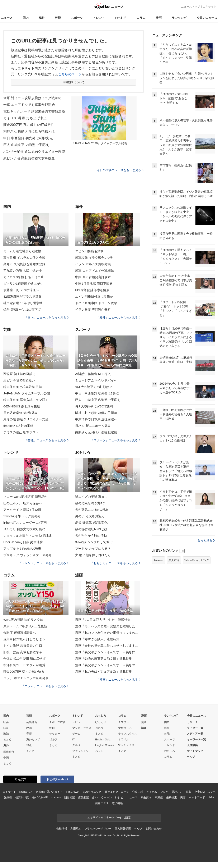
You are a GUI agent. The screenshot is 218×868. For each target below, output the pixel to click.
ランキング (179, 18)
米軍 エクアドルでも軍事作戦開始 (29, 105)
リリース (193, 722)
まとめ (7, 739)
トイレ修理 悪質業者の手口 (23, 646)
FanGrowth (73, 792)
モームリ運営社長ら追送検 (22, 251)
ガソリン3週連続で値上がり (23, 284)
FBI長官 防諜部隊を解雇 (92, 290)
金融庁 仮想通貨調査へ (20, 633)
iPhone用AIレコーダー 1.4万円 (25, 523)
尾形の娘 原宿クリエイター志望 (26, 419)
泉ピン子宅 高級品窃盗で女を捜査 (29, 158)
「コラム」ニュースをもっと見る (45, 686)
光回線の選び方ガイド (49, 792)
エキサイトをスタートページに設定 (109, 817)
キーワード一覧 (196, 739)
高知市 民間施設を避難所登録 (24, 264)
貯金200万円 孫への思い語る (24, 671)
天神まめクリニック (117, 792)
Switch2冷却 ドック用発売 (22, 516)
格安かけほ (22, 797)
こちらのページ (70, 74)
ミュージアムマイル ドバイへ (96, 380)
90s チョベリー (128, 745)
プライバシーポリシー (98, 829)
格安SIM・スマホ (205, 792)
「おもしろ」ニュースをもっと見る (115, 563)
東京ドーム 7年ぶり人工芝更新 (25, 626)
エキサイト (210, 7)
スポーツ (77, 18)
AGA (211, 797)
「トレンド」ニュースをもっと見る (44, 563)
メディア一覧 (195, 734)
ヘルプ (191, 757)
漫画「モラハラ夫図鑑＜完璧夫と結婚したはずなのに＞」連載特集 (108, 626)
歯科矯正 (172, 797)
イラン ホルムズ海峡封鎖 (93, 264)
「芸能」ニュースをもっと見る (47, 440)
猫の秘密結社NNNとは (91, 529)
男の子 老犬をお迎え (90, 516)
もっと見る (206, 540)
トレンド (99, 18)
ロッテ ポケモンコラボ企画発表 (26, 678)
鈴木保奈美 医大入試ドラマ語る (26, 400)
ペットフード (197, 797)
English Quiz (103, 739)
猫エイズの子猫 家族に (91, 497)
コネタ (99, 728)
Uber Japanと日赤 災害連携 (23, 542)
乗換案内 (146, 797)
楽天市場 (174, 560)
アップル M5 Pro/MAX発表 (22, 549)
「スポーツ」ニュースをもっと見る (115, 440)
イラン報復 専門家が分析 (93, 309)
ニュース (7, 18)
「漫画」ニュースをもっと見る (118, 680)
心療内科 (138, 792)
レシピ (119, 797)
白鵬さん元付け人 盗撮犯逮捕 (96, 432)
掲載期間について (74, 82)
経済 (6, 728)
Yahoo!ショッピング (197, 560)
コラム (141, 18)
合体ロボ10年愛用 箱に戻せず (25, 659)
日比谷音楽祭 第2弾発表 (20, 413)
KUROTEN (26, 792)
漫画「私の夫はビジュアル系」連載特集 (104, 671)
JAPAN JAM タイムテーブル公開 (27, 393)
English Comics (105, 745)
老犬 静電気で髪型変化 (91, 523)
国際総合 (9, 752)
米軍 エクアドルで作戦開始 (95, 271)
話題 (144, 728)
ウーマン (106, 797)
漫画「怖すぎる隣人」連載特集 (97, 639)
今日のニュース (207, 18)
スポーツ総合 (57, 722)
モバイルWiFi (40, 797)
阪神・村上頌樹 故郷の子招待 (96, 413)
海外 (42, 18)
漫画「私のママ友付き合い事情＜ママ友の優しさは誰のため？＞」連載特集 (108, 633)
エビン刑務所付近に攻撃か (94, 296)
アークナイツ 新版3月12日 (22, 510)
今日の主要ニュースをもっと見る (120, 170)
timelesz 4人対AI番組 (18, 426)
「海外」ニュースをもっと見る (118, 317)
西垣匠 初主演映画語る (20, 374)
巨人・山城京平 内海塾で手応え (98, 400)
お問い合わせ (154, 829)
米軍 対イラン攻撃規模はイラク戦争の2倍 (35, 98)
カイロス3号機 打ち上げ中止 (25, 118)
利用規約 (76, 829)
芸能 (58, 18)
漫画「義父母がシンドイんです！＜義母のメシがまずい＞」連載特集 (108, 665)
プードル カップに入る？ (93, 549)
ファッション (80, 751)
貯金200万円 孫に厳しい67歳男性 (29, 125)
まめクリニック (92, 792)
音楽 (29, 734)
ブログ (164, 792)
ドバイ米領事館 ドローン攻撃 (96, 303)
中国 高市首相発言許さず (93, 277)
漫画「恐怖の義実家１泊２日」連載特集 (104, 659)
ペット (99, 751)
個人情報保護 (123, 829)
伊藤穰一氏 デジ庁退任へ (21, 290)
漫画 (159, 18)
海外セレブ (33, 739)
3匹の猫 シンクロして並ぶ (94, 542)
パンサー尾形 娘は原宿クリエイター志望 (34, 152)
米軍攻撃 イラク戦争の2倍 (94, 258)
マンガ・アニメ (82, 728)
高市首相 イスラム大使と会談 (24, 258)
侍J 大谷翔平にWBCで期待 (94, 406)
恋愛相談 (84, 797)
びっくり (101, 722)
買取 (189, 792)
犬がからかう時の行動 (91, 536)
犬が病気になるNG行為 (92, 510)
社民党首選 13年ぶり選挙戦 (23, 303)
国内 (26, 18)
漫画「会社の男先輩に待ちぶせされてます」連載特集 (108, 646)
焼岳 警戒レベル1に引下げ (22, 309)
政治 (6, 734)
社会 (6, 722)
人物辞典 (192, 745)
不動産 (159, 797)
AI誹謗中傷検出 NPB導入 (93, 374)
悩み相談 (69, 797)
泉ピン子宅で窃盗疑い (19, 380)
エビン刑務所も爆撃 (89, 251)
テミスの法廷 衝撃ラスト (21, 432)
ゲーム (76, 734)
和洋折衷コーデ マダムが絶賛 (24, 665)
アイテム (151, 792)
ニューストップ (191, 7)
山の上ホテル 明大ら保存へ (23, 503)
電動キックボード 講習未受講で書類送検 (34, 111)
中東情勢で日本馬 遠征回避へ (96, 419)
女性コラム (125, 728)
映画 (29, 728)
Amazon (158, 560)
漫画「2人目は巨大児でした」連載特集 (103, 620)
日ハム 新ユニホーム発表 (93, 426)
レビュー (78, 722)
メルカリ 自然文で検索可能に (24, 529)
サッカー (55, 734)
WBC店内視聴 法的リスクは (23, 620)
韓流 (29, 745)
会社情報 (62, 829)
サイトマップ (195, 751)
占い (95, 797)
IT (74, 739)
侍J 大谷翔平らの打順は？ (94, 387)
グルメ (76, 745)
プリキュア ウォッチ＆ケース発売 (27, 555)
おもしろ (121, 18)
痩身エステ (102, 803)
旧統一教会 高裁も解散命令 (23, 652)
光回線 (8, 797)
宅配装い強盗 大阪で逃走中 (23, 271)
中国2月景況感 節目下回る (94, 284)
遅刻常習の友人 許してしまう (24, 639)
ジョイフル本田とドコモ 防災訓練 (27, 536)
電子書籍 (117, 803)
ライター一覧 (195, 728)
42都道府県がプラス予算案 (22, 296)
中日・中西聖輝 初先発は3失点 (97, 393)
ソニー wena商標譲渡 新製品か (25, 497)
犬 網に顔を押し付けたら (93, 555)
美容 (183, 797)
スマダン (124, 722)
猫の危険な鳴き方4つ (90, 503)
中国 (6, 758)
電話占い (177, 792)
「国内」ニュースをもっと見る (47, 317)
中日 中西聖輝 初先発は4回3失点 (28, 138)
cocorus (56, 797)
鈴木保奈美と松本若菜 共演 (23, 387)
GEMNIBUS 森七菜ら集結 (22, 406)
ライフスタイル (128, 734)
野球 (52, 728)
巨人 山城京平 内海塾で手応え (26, 145)
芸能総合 (32, 722)
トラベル (124, 739)
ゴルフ (53, 739)
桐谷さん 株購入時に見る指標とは (29, 131)
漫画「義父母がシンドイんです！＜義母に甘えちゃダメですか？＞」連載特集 (108, 652)
